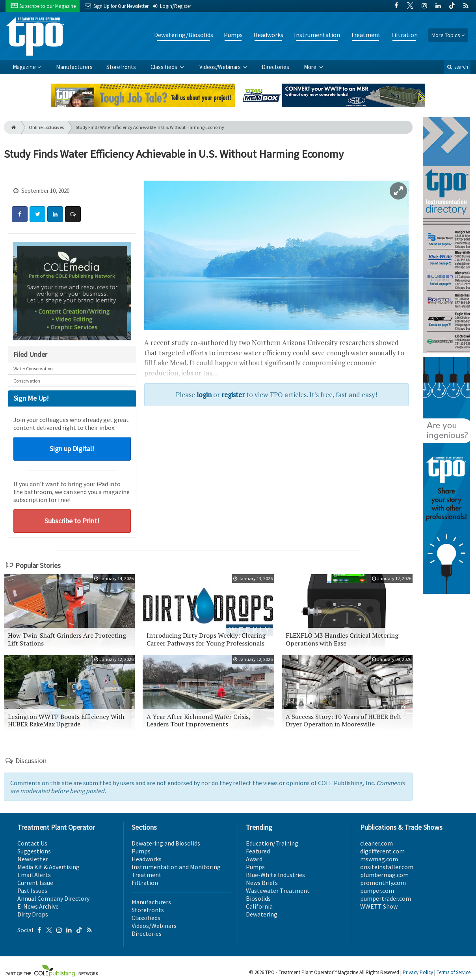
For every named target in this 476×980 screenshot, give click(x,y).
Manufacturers (74, 67)
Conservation (27, 381)
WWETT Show (379, 906)
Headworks (268, 35)
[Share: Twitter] (37, 214)
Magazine (24, 67)
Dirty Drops (33, 914)
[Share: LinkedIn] (55, 214)
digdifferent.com (382, 851)
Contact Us (32, 843)
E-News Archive (38, 906)
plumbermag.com (384, 875)
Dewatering (262, 914)
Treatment (366, 35)
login (204, 395)
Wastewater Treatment (278, 890)
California (259, 906)
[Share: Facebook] (20, 214)
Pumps (233, 35)
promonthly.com (383, 883)
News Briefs (262, 883)
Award (254, 859)
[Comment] (73, 214)
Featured (258, 851)
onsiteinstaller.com (387, 867)
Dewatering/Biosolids (184, 35)
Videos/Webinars (221, 67)
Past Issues (32, 890)
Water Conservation (33, 369)
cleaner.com (377, 843)
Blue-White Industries (275, 875)
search (457, 67)
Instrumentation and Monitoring (176, 867)
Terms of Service (454, 972)
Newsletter (33, 859)
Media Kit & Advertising (48, 867)
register (233, 395)
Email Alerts (34, 875)
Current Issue (35, 883)
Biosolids (258, 898)
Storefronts (121, 67)
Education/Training (272, 843)
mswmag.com (379, 859)
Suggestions (34, 851)
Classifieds (165, 67)
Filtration (404, 35)
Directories (275, 67)
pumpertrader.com (386, 898)
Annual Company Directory (53, 898)
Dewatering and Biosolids (166, 843)
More (311, 67)
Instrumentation (317, 35)
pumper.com (377, 890)
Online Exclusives (46, 127)
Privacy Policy (418, 972)
